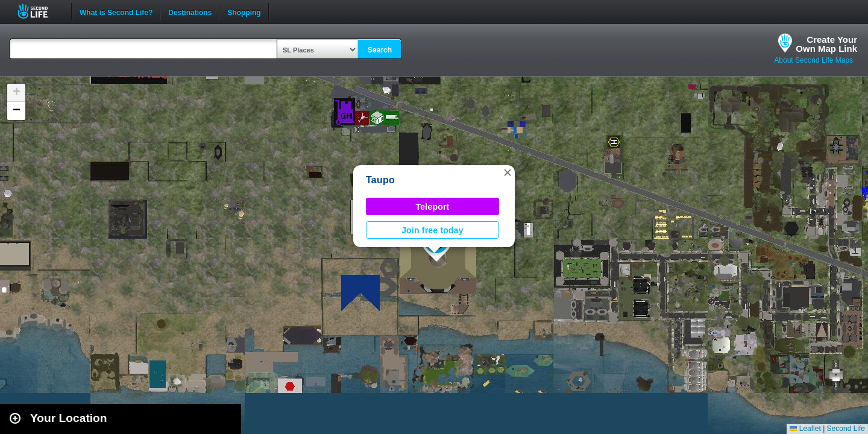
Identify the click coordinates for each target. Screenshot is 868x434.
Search (380, 50)
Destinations (190, 11)
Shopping (244, 11)
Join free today (432, 230)
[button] (508, 172)
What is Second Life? (116, 11)
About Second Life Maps (813, 60)
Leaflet (805, 429)
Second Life (39, 11)
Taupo (380, 180)
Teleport (433, 207)
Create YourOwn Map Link (826, 44)
